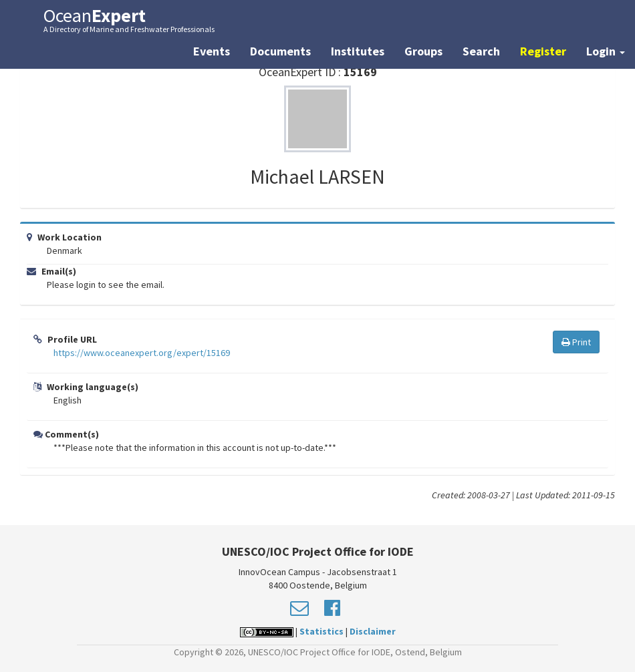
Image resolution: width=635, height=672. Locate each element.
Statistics (322, 631)
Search (481, 51)
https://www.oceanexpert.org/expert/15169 (142, 353)
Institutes (358, 51)
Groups (423, 51)
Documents (280, 51)
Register (543, 51)
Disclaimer (373, 631)
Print (576, 342)
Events (212, 51)
